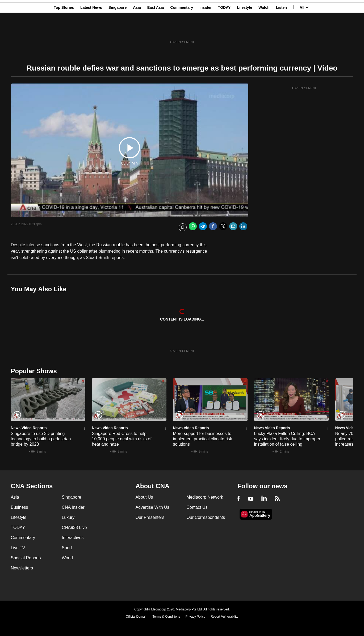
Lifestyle (244, 30)
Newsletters (22, 568)
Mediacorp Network (205, 497)
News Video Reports (29, 428)
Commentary (182, 30)
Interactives (73, 538)
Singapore (118, 30)
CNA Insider (73, 507)
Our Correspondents (206, 517)
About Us (144, 497)
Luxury (68, 517)
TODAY (224, 30)
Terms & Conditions (166, 617)
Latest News (91, 30)
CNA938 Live (74, 528)
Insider (206, 30)
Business (20, 507)
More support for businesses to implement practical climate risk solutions (203, 439)
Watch (264, 30)
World (67, 558)
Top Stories (64, 30)
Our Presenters (150, 517)
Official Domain (137, 617)
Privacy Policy (195, 617)
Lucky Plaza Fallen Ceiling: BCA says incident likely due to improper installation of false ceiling (287, 439)
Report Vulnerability (224, 617)
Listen (281, 30)
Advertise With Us (152, 507)
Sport (67, 548)
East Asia (156, 30)
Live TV (18, 548)
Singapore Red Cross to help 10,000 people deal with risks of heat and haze (122, 439)
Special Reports (26, 558)
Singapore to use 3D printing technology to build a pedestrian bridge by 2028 (41, 439)
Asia (137, 30)
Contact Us (197, 507)
